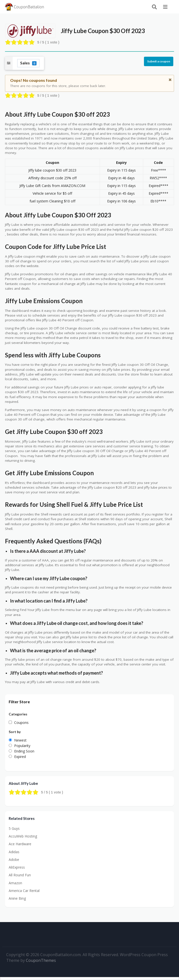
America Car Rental (24, 891)
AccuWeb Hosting (23, 836)
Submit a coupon (159, 61)
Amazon (15, 883)
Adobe (14, 860)
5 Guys (14, 828)
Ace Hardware (20, 844)
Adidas (14, 852)
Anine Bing (17, 898)
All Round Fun (20, 875)
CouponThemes (41, 960)
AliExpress (17, 867)
